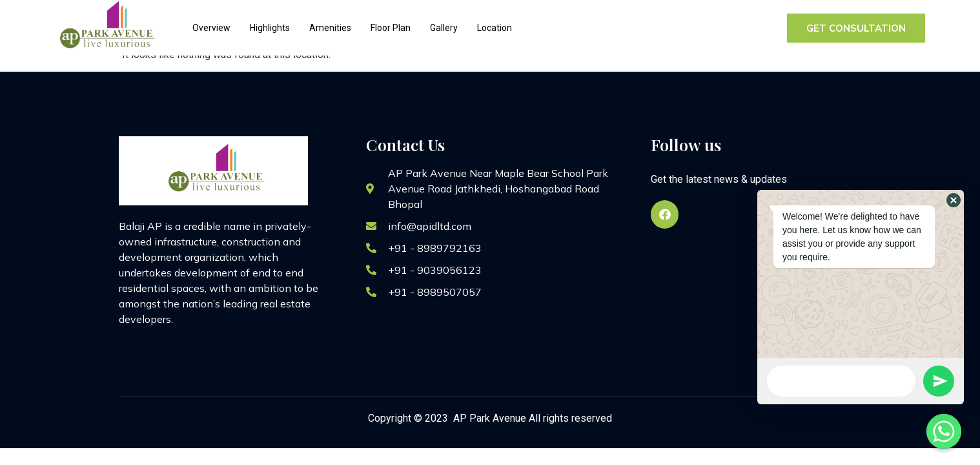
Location (495, 28)
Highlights (270, 28)
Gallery (444, 28)
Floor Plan (391, 28)
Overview (211, 28)
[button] (954, 200)
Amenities (330, 28)
